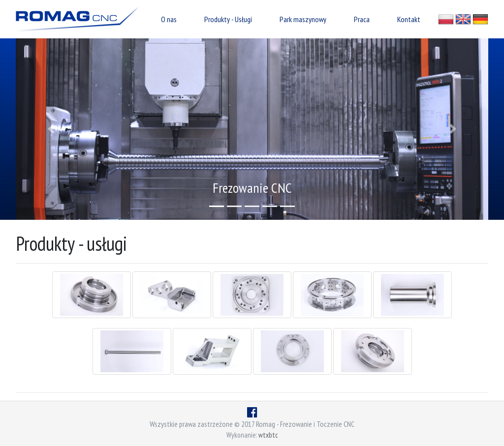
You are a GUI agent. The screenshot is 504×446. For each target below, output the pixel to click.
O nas (169, 19)
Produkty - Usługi (228, 19)
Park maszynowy (303, 19)
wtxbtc (268, 435)
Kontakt (409, 19)
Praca (362, 19)
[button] (51, 129)
